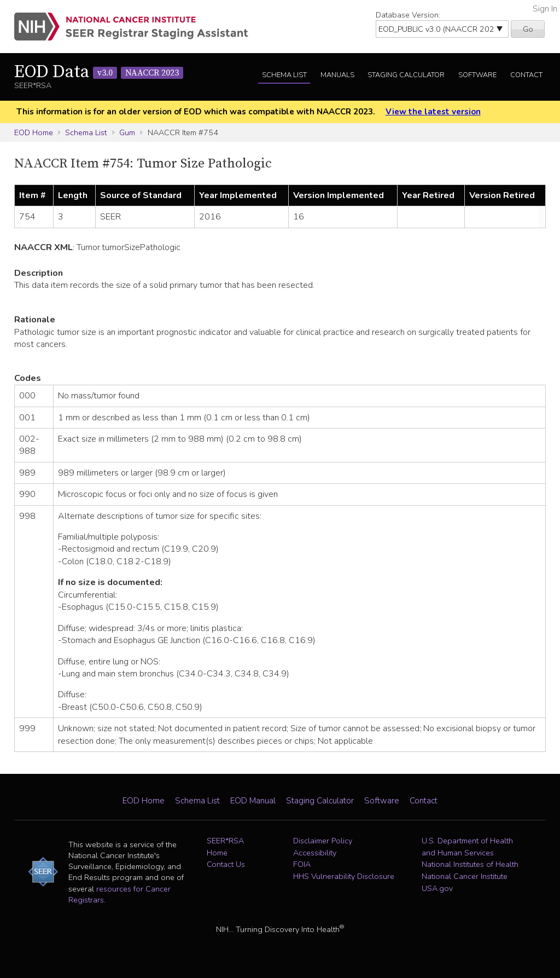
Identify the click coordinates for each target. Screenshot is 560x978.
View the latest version (433, 112)
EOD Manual (253, 801)
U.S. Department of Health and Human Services (467, 847)
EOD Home (34, 132)
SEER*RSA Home (225, 847)
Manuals (337, 75)
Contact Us (226, 864)
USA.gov (437, 888)
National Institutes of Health (470, 864)
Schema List (284, 75)
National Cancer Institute (465, 876)
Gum (127, 132)
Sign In (545, 9)
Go (528, 29)
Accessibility (315, 853)
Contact (526, 75)
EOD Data (99, 72)
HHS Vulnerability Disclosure (344, 876)
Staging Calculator (406, 75)
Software (477, 75)
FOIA (302, 864)
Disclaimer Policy (323, 841)
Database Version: (408, 15)
